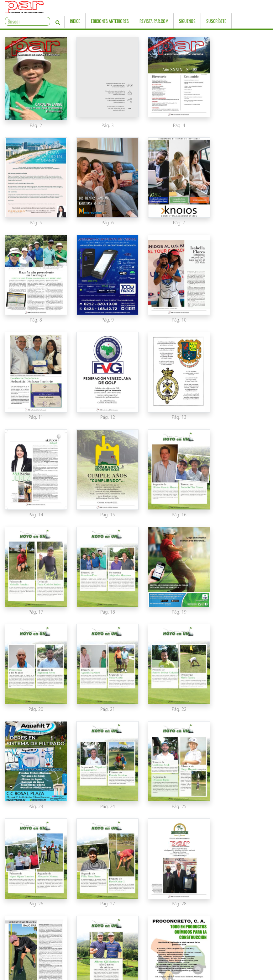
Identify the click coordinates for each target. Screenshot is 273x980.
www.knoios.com (205, 974)
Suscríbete (253, 8)
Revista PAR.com (191, 8)
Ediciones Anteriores (147, 8)
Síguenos (224, 8)
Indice (112, 8)
